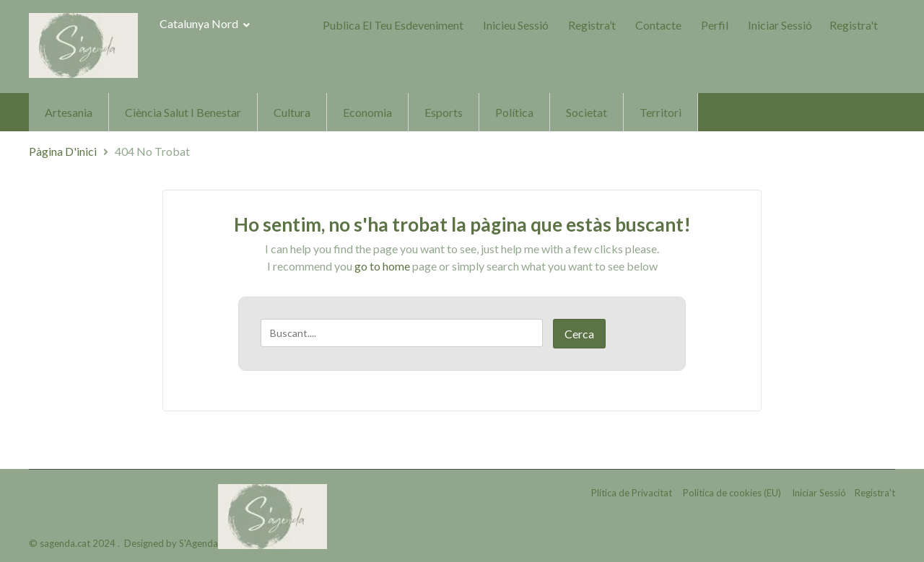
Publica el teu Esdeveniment (393, 25)
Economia (367, 112)
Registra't (854, 25)
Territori (661, 112)
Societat (587, 112)
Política (514, 112)
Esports (444, 112)
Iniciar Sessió (780, 25)
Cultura (292, 112)
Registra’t (592, 25)
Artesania (69, 112)
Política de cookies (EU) (732, 493)
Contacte (658, 25)
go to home (382, 266)
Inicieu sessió (516, 25)
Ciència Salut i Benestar (183, 112)
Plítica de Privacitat (632, 493)
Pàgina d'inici (63, 151)
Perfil (715, 25)
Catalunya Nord (205, 23)
